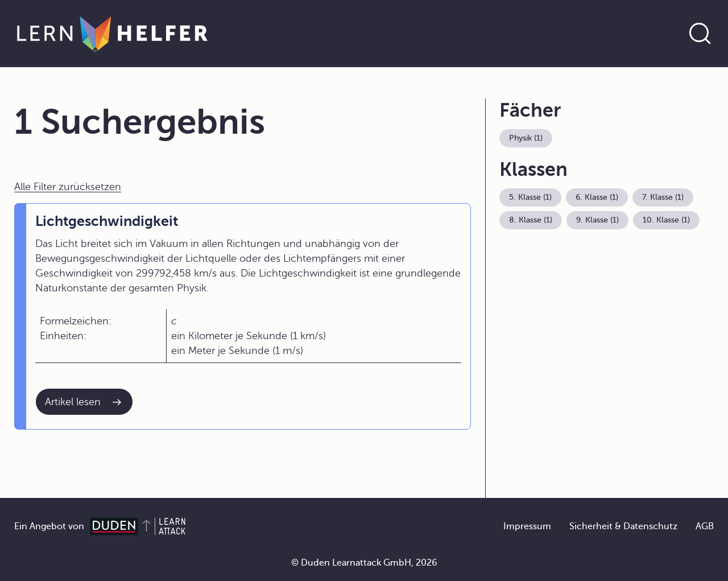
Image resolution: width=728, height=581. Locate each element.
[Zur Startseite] (112, 34)
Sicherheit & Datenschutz (623, 526)
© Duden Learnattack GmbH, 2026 (364, 563)
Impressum (527, 526)
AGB (705, 526)
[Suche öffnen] (700, 34)
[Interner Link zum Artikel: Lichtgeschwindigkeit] (84, 402)
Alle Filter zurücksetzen (68, 187)
